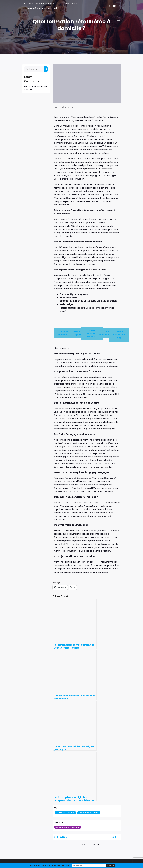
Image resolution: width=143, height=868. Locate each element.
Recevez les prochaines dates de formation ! (50, 865)
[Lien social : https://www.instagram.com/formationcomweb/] (118, 6)
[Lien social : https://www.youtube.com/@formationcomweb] (113, 6)
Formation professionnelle (68, 827)
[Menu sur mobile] (119, 20)
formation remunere (65, 813)
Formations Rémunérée (89, 813)
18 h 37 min (70, 107)
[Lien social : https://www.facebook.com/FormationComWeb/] (108, 6)
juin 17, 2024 (58, 107)
